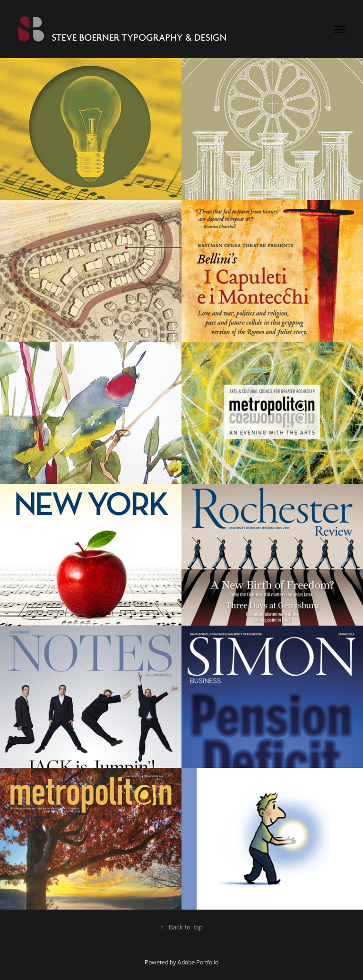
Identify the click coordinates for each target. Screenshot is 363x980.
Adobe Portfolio (198, 962)
